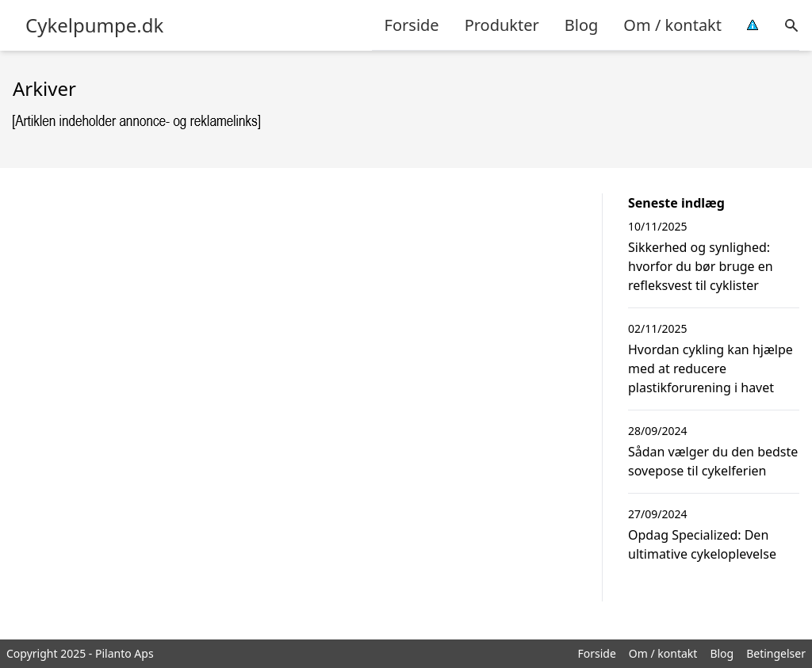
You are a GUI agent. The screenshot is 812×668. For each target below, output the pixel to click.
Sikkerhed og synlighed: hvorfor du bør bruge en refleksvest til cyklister (701, 266)
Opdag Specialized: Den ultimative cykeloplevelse (702, 544)
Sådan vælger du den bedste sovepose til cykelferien (713, 461)
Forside (412, 25)
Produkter (502, 25)
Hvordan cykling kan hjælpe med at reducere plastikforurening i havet (710, 368)
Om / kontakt (672, 25)
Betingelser (776, 653)
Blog (582, 25)
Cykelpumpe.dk (94, 25)
